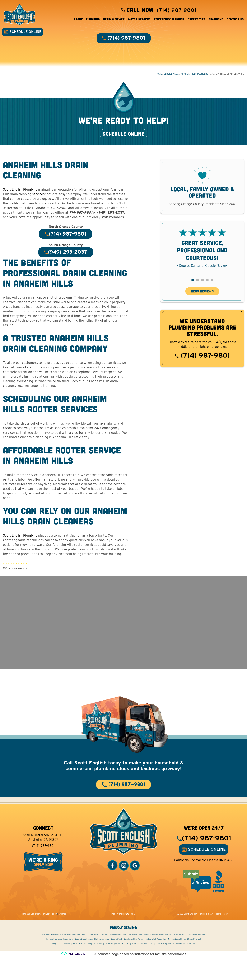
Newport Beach (174, 961)
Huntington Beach (192, 956)
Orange (197, 961)
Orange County (57, 966)
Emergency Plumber (167, 21)
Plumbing (91, 21)
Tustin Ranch (161, 966)
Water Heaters (138, 21)
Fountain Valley (157, 956)
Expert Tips (195, 21)
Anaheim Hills (65, 956)
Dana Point (133, 956)
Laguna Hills (92, 961)
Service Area (171, 77)
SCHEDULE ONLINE (24, 34)
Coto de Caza (115, 956)
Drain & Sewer (112, 21)
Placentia (68, 966)
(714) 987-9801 (202, 367)
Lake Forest (128, 961)
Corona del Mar (93, 956)
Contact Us (234, 21)
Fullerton (168, 956)
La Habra (50, 961)
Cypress (125, 956)
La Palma (58, 961)
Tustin (152, 966)
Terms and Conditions (31, 936)
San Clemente (98, 966)
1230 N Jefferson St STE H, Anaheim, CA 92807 (43, 859)
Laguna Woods (117, 961)
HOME (159, 77)
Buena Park (81, 956)
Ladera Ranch (68, 961)
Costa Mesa (104, 956)
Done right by (123, 936)
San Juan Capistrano (112, 966)
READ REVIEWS (202, 303)
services (39, 206)
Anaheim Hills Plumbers (194, 77)
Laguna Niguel (104, 961)
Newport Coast (187, 961)
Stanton (144, 966)
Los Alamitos (139, 961)
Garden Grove (178, 956)
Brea (73, 956)
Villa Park (171, 966)
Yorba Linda (192, 966)
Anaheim (55, 956)
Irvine (202, 956)
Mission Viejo (162, 961)
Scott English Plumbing (20, 201)
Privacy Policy (50, 936)
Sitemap (62, 936)
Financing (215, 21)
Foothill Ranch (145, 956)
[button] (193, 291)
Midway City (150, 961)
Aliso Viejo (46, 956)
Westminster (181, 966)
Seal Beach (136, 966)
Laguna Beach (81, 961)
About (77, 21)
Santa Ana (126, 966)
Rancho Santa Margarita (82, 966)
